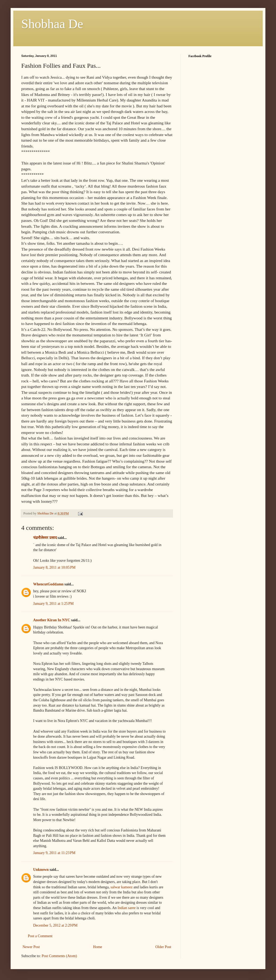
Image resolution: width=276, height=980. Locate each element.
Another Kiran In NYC (52, 620)
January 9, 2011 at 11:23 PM (54, 853)
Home (98, 947)
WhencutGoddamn (48, 584)
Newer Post (31, 947)
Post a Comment (40, 936)
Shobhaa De (52, 24)
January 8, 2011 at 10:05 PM (54, 567)
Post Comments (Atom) (59, 956)
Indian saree (127, 908)
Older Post (163, 947)
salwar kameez (122, 887)
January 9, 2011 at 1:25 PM (53, 604)
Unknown (41, 870)
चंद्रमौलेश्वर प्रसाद (45, 538)
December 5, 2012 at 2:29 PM (55, 925)
